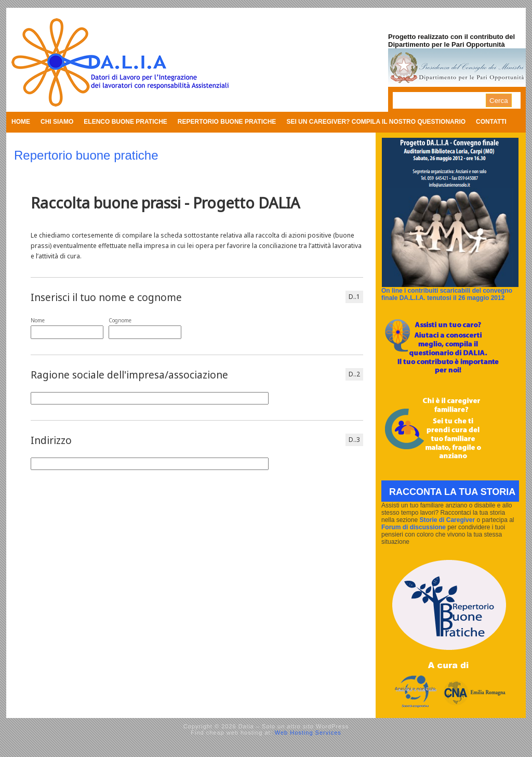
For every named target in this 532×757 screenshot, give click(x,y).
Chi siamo (57, 122)
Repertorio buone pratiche (227, 122)
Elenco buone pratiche (125, 122)
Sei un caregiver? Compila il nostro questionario (376, 122)
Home (21, 122)
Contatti (491, 122)
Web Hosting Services (308, 733)
